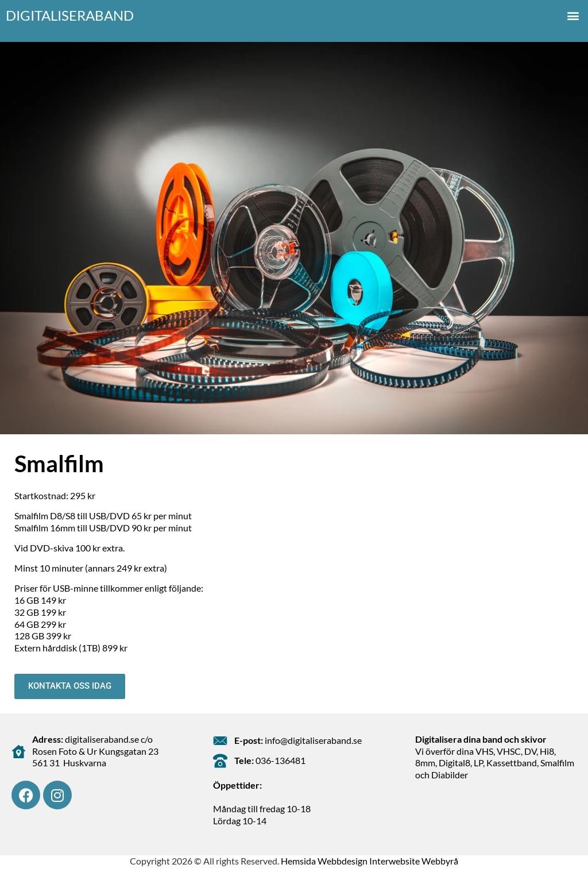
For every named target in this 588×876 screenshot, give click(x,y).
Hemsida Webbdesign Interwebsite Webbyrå (370, 861)
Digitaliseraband (70, 15)
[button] (573, 15)
